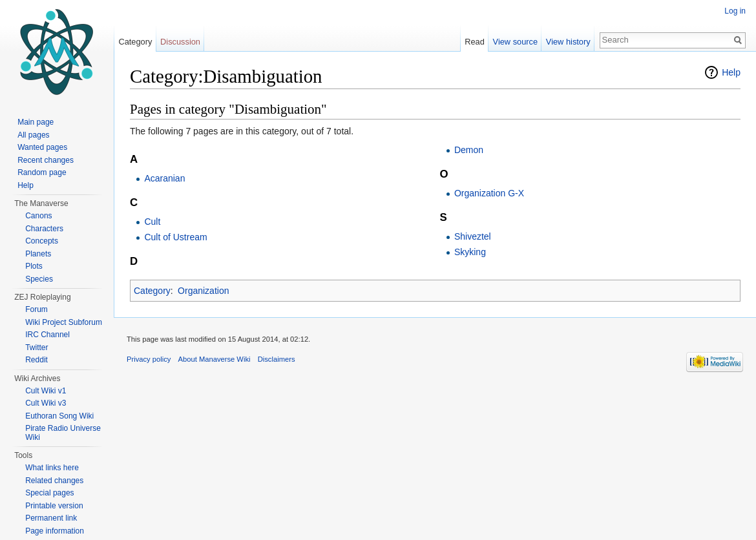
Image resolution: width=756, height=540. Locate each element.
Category (152, 291)
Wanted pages (42, 147)
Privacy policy (149, 359)
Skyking (470, 252)
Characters (44, 229)
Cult (152, 222)
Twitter (37, 348)
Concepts (42, 241)
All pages (33, 135)
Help (731, 72)
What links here (52, 468)
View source (515, 42)
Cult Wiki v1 (46, 391)
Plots (34, 266)
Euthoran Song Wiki (59, 416)
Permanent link (51, 518)
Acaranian (164, 178)
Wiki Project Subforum (64, 322)
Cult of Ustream (175, 237)
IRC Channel (47, 335)
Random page (42, 172)
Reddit (37, 360)
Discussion (180, 42)
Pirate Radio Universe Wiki (63, 433)
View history (568, 42)
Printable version (54, 506)
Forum (37, 309)
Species (39, 279)
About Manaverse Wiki (215, 359)
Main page (36, 122)
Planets (38, 254)
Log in (735, 11)
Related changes (54, 481)
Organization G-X (489, 193)
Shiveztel (473, 236)
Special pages (49, 493)
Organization (203, 291)
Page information (55, 531)
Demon (469, 150)
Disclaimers (277, 359)
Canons (38, 216)
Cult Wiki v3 (46, 403)
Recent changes (46, 160)
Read (475, 42)
